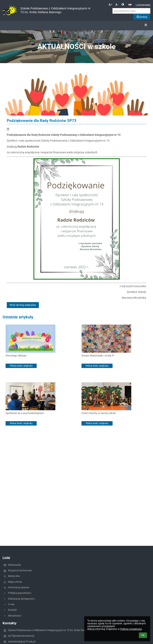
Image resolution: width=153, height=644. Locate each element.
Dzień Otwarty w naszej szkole (99, 413)
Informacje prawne (19, 587)
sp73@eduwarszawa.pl (21, 636)
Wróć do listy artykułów (23, 305)
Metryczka (14, 576)
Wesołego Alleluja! (16, 356)
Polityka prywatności (20, 593)
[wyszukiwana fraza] (131, 11)
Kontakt (12, 610)
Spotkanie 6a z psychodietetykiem (25, 413)
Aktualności (15, 616)
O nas (11, 604)
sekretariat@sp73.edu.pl (22, 642)
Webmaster (15, 565)
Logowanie (143, 5)
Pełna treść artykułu (21, 366)
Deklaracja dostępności (21, 599)
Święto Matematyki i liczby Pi (98, 356)
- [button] (117, 4)
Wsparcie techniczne (20, 570)
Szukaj (142, 17)
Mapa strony (15, 582)
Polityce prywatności (131, 629)
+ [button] (110, 4)
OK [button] (143, 635)
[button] (130, 5)
